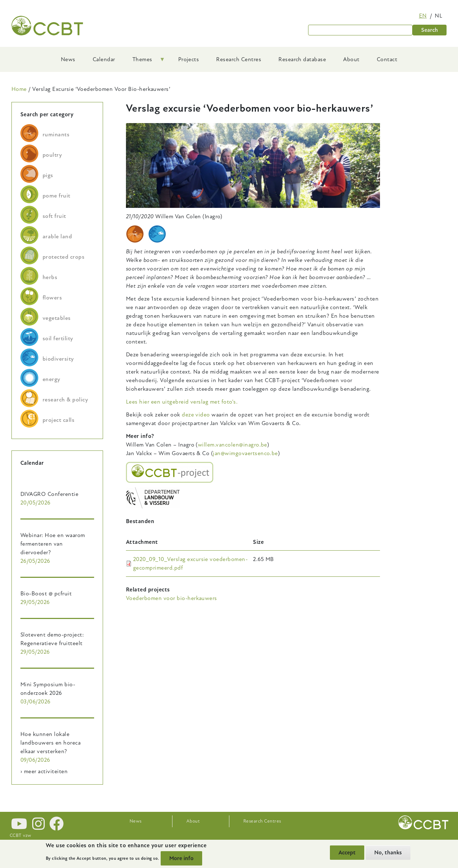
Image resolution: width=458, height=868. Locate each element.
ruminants (56, 135)
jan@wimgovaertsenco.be (245, 453)
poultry (52, 155)
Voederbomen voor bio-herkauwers (172, 598)
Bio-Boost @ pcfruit (46, 594)
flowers (52, 298)
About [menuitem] (351, 59)
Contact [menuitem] (387, 59)
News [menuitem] (68, 59)
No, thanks (388, 853)
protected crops (64, 257)
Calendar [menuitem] (104, 59)
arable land (57, 236)
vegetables (57, 318)
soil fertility (58, 338)
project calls (59, 420)
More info (181, 858)
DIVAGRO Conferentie (49, 494)
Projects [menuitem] (189, 59)
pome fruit (57, 196)
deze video (196, 415)
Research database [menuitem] (302, 59)
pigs (48, 175)
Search (430, 30)
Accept (347, 853)
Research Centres (262, 821)
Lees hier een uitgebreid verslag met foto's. (182, 402)
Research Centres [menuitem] (239, 59)
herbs (50, 277)
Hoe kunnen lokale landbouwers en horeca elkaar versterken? (50, 743)
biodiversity (58, 359)
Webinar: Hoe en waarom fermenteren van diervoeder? (53, 544)
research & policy (65, 400)
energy (52, 379)
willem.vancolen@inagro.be (233, 445)
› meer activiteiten (44, 771)
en (423, 16)
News (136, 821)
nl (438, 16)
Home (19, 89)
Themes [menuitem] (145, 62)
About (193, 821)
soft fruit (54, 216)
